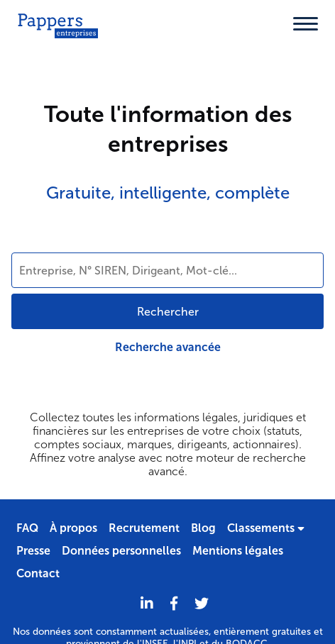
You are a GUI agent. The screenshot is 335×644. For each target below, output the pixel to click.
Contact (38, 573)
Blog (203, 528)
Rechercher (168, 312)
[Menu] (306, 24)
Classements (266, 528)
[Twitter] (202, 604)
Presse (33, 551)
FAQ (27, 528)
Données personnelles (121, 551)
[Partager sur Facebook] (174, 604)
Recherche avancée (168, 347)
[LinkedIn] (147, 604)
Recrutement (144, 528)
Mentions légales (238, 551)
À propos (73, 528)
